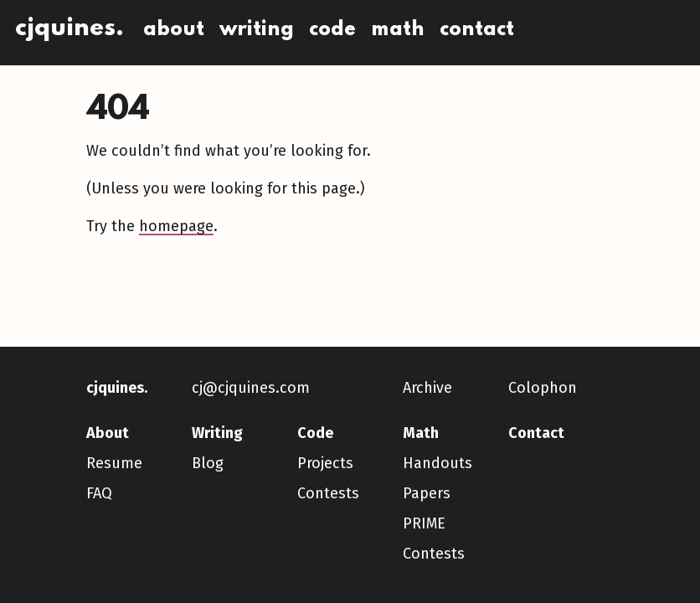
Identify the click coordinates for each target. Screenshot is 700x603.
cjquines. (69, 28)
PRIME (424, 523)
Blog (208, 463)
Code (332, 30)
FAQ (99, 493)
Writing (257, 30)
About (174, 30)
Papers (427, 493)
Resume (114, 463)
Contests (328, 493)
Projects (325, 463)
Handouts (437, 463)
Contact (477, 30)
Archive (427, 388)
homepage (176, 226)
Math (398, 30)
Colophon (543, 388)
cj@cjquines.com (251, 388)
